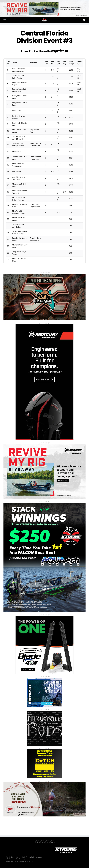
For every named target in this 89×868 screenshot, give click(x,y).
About (8, 857)
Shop (13, 857)
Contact (22, 857)
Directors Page (21, 859)
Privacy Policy (31, 857)
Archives (39, 857)
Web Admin (11, 859)
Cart (17, 857)
